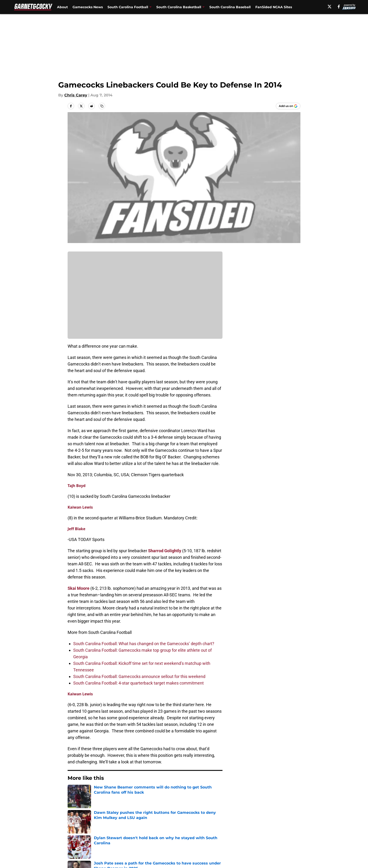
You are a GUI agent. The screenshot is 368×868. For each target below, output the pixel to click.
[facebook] (339, 7)
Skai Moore (79, 588)
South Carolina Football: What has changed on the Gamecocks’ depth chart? (144, 644)
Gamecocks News (88, 7)
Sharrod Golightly (165, 551)
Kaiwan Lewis (80, 507)
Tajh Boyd (77, 486)
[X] (330, 7)
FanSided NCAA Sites (274, 7)
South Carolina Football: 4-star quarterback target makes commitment (138, 683)
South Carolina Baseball (230, 7)
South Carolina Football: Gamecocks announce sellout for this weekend (139, 676)
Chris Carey (76, 95)
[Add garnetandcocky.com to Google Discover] (288, 106)
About (62, 7)
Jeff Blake (77, 529)
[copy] (102, 106)
